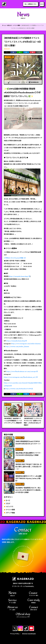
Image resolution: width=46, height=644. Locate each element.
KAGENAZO (32, 634)
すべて (8, 501)
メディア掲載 (10, 513)
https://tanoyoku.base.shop (16, 341)
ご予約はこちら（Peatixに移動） (14, 258)
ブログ (8, 504)
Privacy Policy (15, 634)
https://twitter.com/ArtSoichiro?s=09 (18, 389)
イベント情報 (16, 25)
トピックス (9, 507)
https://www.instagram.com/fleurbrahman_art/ (20, 377)
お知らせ (9, 25)
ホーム (4, 25)
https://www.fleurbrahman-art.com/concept (21, 371)
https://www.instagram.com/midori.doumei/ (26, 344)
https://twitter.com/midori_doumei (17, 347)
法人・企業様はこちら (31, 4)
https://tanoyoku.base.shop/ (19, 276)
